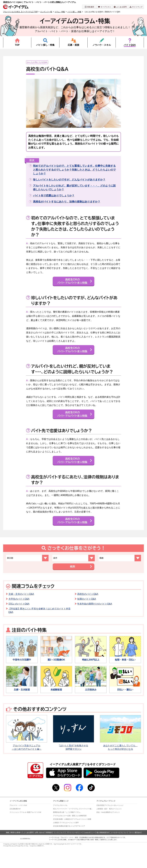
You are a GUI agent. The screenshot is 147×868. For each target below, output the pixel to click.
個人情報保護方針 (103, 853)
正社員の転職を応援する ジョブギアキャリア (69, 847)
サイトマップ (136, 7)
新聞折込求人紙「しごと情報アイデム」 (67, 833)
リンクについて (59, 853)
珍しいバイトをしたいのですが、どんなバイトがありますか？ (69, 180)
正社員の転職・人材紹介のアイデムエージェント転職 (72, 840)
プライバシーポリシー (74, 853)
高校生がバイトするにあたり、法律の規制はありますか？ (67, 202)
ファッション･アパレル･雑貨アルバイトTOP (25, 833)
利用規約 (49, 853)
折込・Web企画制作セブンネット (108, 833)
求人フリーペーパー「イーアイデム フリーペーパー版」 (73, 829)
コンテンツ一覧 (46, 12)
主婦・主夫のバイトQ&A (21, 615)
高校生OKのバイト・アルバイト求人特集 (72, 284)
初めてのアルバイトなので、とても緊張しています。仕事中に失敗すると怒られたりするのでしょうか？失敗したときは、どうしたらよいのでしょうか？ (74, 170)
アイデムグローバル (60, 826)
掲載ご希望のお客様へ (14, 853)
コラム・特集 (60, 12)
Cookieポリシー (89, 853)
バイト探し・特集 (74, 12)
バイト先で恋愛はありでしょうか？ (54, 196)
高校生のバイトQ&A (88, 615)
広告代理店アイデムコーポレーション (110, 826)
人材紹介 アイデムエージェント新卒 (66, 843)
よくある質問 (120, 7)
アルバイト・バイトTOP (18, 826)
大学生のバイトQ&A (19, 619)
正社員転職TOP (15, 829)
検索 (72, 587)
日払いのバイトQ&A (19, 624)
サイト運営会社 (135, 853)
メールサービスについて (120, 853)
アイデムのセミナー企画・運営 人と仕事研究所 (70, 836)
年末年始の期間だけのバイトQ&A (95, 624)
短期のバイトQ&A (87, 619)
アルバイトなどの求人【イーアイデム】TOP (20, 12)
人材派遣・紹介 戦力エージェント (109, 829)
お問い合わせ (39, 853)
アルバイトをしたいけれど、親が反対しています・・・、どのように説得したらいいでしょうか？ (74, 188)
